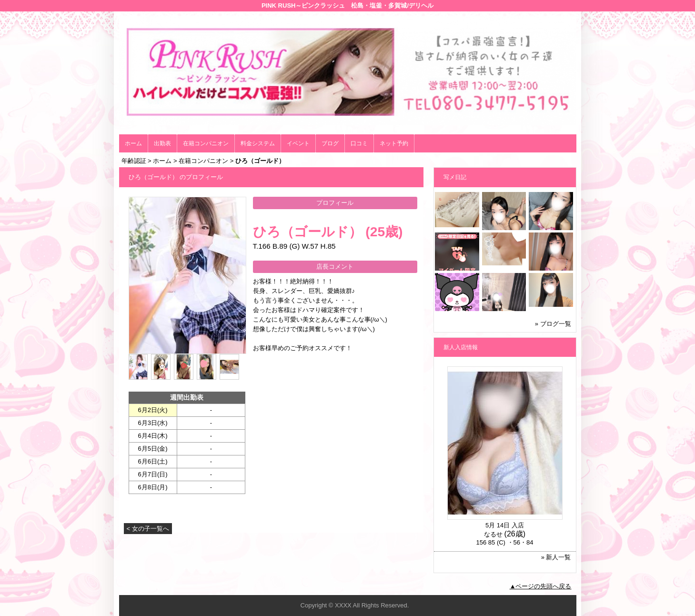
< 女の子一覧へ (148, 529)
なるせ (493, 534)
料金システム (258, 143)
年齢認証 (134, 161)
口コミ (359, 143)
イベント (298, 143)
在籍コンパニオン (206, 143)
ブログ (330, 143)
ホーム (133, 143)
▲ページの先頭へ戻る (541, 586)
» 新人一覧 (556, 557)
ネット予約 (394, 143)
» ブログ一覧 (553, 324)
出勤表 (162, 143)
